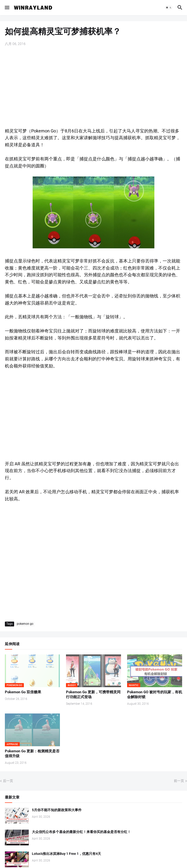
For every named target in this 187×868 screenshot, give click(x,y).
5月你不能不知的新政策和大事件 (57, 810)
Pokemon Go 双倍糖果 (23, 692)
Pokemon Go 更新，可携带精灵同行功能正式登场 (93, 694)
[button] (7, 8)
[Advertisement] (93, 87)
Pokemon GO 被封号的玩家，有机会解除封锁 (155, 694)
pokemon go (25, 624)
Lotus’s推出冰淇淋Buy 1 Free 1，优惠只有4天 (66, 854)
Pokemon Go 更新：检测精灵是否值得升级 (32, 754)
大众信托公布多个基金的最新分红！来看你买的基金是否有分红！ (81, 832)
